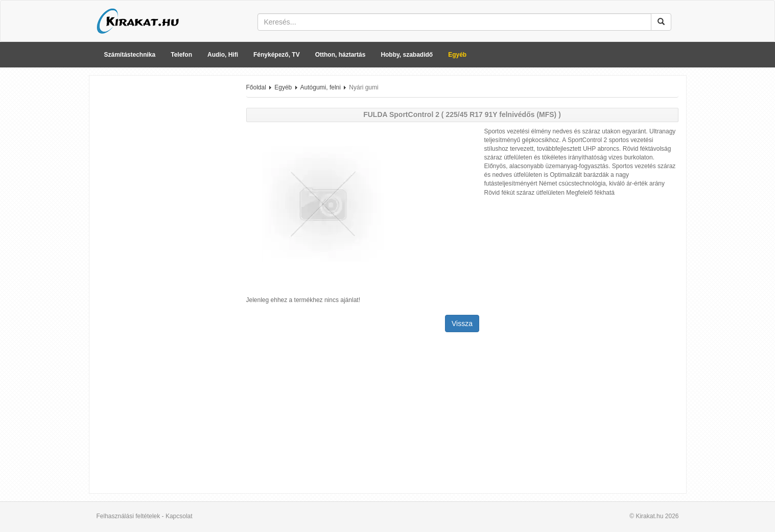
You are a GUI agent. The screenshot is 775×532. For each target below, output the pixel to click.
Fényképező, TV (277, 55)
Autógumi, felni (321, 87)
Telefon (181, 55)
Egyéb (457, 55)
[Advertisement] (164, 237)
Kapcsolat (179, 516)
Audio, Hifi (223, 55)
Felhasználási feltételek (128, 516)
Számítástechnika (130, 55)
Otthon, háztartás (340, 55)
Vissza (462, 323)
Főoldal (256, 87)
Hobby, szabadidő (407, 55)
